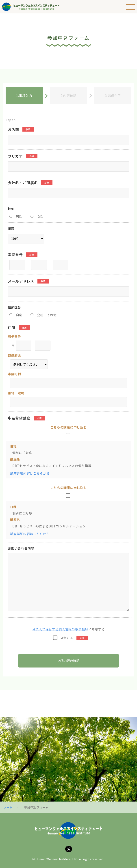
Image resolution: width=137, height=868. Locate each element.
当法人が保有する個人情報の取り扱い (60, 629)
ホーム (8, 807)
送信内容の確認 (68, 661)
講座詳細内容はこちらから (30, 473)
